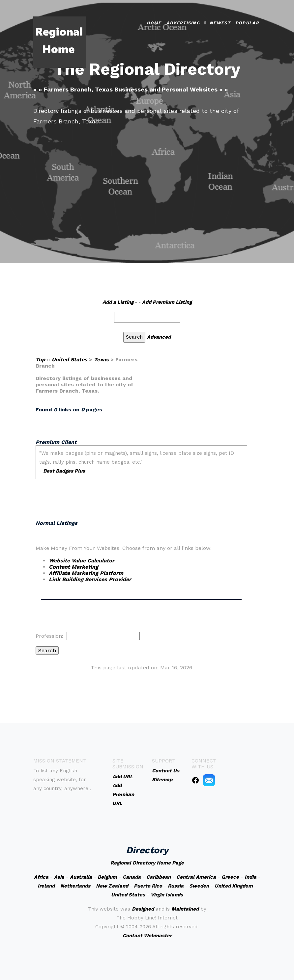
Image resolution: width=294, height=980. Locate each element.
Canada (132, 877)
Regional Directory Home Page (147, 863)
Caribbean (159, 877)
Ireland (46, 886)
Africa (41, 877)
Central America (196, 877)
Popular (247, 23)
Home (154, 23)
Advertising (183, 23)
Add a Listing (118, 302)
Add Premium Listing (167, 302)
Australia (81, 877)
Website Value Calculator (82, 561)
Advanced (159, 337)
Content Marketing (73, 567)
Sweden (199, 886)
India (250, 877)
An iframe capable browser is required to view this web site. (141, 474)
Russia (176, 886)
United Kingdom (234, 886)
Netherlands (75, 886)
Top (40, 360)
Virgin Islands (167, 895)
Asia (59, 877)
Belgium (107, 877)
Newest (220, 23)
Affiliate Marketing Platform (86, 573)
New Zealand (112, 886)
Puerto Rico (148, 886)
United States (70, 360)
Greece (230, 877)
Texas (101, 360)
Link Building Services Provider (90, 579)
